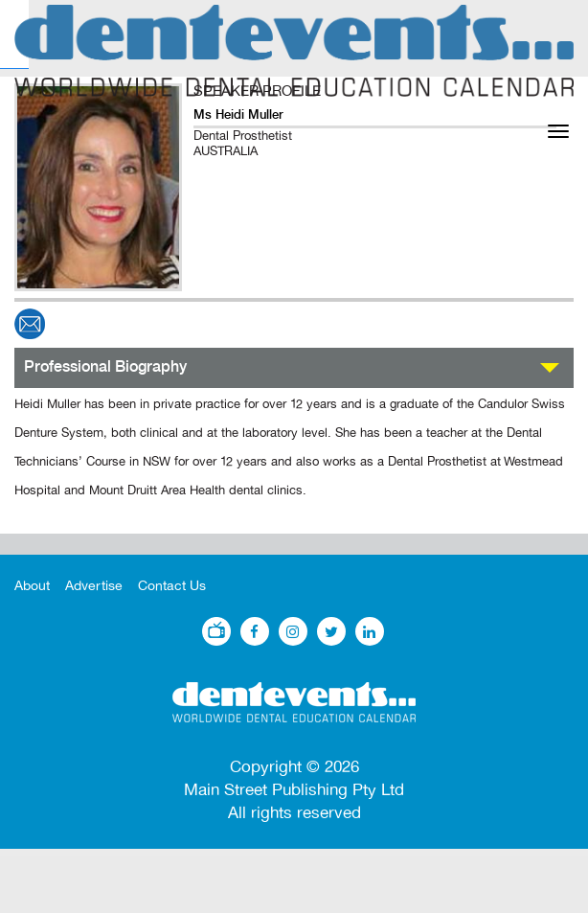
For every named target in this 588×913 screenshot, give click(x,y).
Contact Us (172, 586)
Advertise (94, 586)
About (32, 586)
